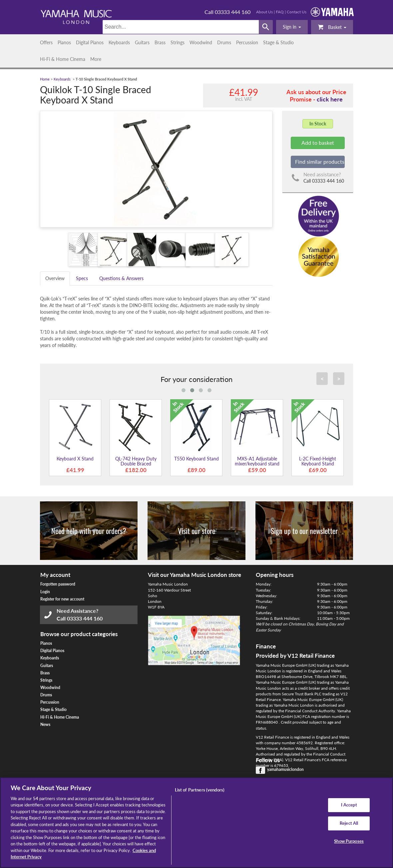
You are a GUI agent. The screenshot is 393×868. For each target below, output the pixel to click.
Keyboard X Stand (75, 459)
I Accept (349, 805)
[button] (292, 27)
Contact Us (297, 12)
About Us (264, 12)
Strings (178, 42)
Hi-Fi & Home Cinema (63, 59)
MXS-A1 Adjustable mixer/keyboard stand (257, 461)
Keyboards (119, 42)
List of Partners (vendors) (200, 790)
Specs (82, 278)
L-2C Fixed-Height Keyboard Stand (318, 461)
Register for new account (62, 599)
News (45, 724)
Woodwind (201, 42)
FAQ (280, 12)
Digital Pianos (90, 42)
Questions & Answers (121, 278)
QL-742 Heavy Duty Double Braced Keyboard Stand (136, 464)
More (96, 59)
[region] (196, 823)
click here (330, 99)
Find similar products (320, 162)
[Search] (181, 27)
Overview (55, 278)
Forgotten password (58, 584)
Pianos (64, 42)
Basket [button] (332, 27)
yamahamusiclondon (285, 769)
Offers (46, 42)
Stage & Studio (278, 42)
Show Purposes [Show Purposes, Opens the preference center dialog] (349, 841)
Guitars (142, 42)
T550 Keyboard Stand (196, 459)
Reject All (349, 823)
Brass (160, 42)
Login (45, 592)
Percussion (247, 42)
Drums (224, 42)
